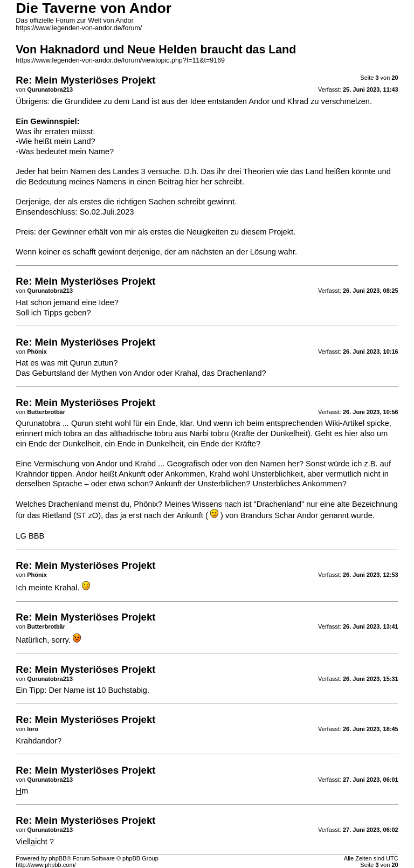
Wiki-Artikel (345, 423)
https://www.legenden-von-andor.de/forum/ (79, 28)
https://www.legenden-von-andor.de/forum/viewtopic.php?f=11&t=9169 (120, 60)
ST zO (87, 515)
